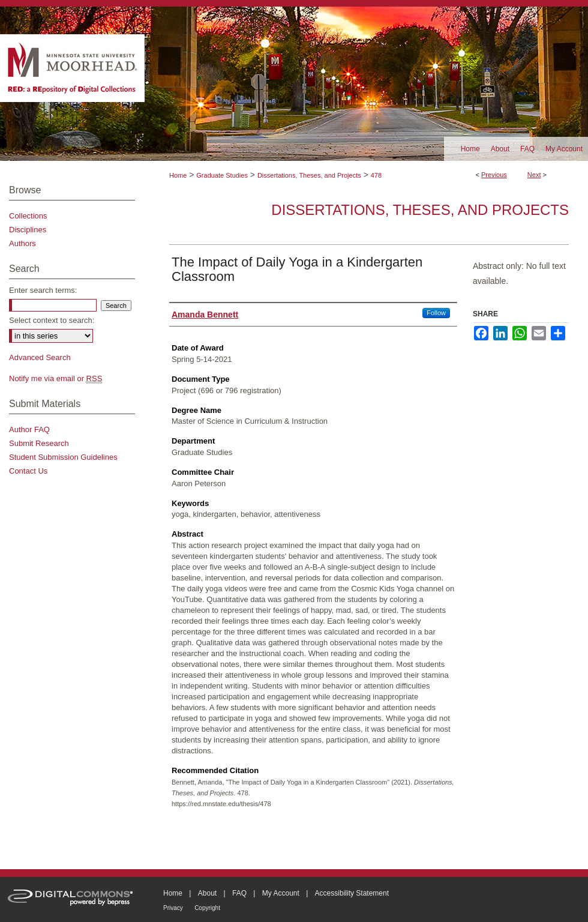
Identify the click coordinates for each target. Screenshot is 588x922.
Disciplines (28, 230)
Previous (494, 175)
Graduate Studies (222, 175)
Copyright (207, 908)
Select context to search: (52, 320)
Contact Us (28, 471)
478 (376, 175)
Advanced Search (40, 357)
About (207, 893)
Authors (22, 243)
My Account (281, 893)
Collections (28, 216)
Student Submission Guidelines (63, 457)
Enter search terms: (43, 290)
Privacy (173, 908)
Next (534, 175)
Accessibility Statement (352, 893)
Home (178, 175)
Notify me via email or (55, 378)
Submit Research (39, 443)
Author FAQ (29, 429)
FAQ (239, 893)
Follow (436, 313)
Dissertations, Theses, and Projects (309, 175)
